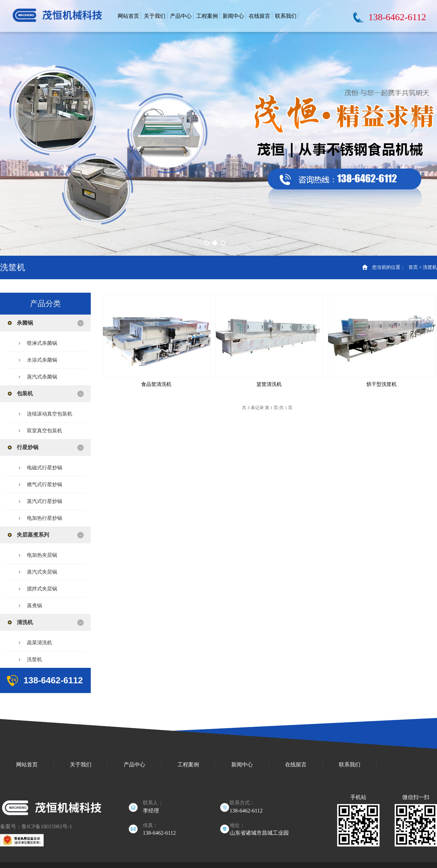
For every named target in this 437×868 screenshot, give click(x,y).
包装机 (25, 393)
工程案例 (188, 765)
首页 (413, 267)
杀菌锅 (25, 323)
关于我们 (81, 765)
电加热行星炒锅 (45, 518)
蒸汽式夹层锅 (42, 572)
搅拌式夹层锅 (42, 589)
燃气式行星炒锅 (45, 484)
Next (413, 128)
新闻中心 (242, 765)
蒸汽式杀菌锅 (42, 377)
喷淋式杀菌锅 (42, 343)
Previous (24, 128)
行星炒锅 (28, 447)
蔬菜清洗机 (39, 643)
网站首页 (27, 765)
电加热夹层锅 (42, 555)
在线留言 (296, 765)
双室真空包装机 (45, 431)
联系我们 (350, 765)
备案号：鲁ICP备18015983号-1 (36, 826)
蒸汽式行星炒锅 (45, 501)
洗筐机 (430, 267)
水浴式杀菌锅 (42, 360)
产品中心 (134, 765)
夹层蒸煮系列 (33, 535)
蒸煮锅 (34, 606)
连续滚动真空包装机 (50, 414)
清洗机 (25, 622)
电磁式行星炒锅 (45, 468)
